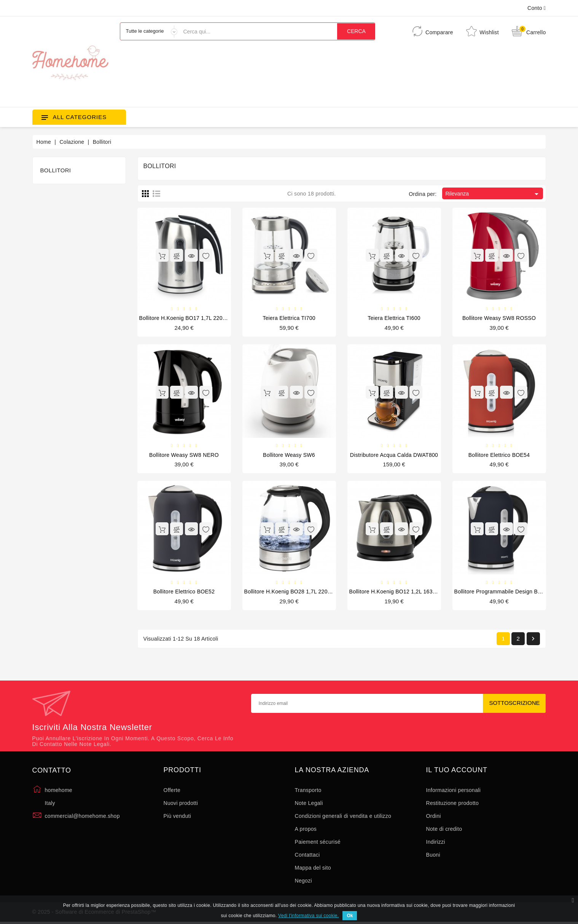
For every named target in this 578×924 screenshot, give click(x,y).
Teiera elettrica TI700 (289, 318)
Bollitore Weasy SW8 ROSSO (499, 318)
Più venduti (178, 817)
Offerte (172, 791)
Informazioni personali (454, 791)
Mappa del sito (313, 869)
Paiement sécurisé (318, 843)
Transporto (308, 791)
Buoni (433, 856)
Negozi (303, 882)
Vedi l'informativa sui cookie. (308, 916)
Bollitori (56, 170)
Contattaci (307, 856)
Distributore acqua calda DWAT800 (394, 455)
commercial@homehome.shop (82, 817)
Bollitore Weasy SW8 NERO (184, 455)
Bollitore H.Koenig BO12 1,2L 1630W (395, 592)
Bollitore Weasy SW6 (289, 455)
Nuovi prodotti (181, 804)
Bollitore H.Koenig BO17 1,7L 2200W (185, 318)
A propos (306, 830)
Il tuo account (457, 771)
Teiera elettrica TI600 (394, 318)
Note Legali (309, 804)
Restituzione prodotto (453, 804)
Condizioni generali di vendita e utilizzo (343, 817)
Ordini (434, 817)
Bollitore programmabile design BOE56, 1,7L (510, 592)
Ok (350, 916)
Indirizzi (436, 843)
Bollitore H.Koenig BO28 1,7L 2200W (290, 592)
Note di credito (444, 830)
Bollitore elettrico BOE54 (499, 455)
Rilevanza (493, 194)
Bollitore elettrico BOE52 (184, 592)
